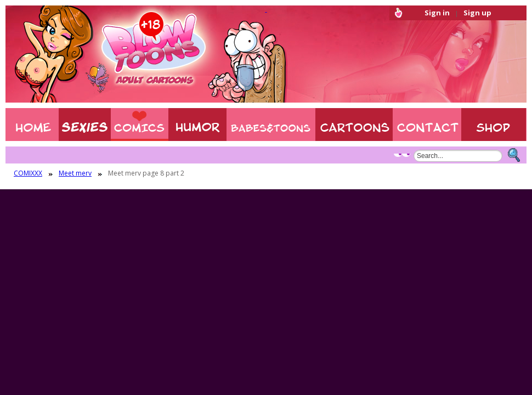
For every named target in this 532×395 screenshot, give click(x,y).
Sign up (477, 13)
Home (32, 125)
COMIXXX (140, 125)
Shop (494, 125)
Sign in (437, 13)
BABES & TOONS (271, 125)
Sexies (85, 125)
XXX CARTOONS (354, 125)
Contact (427, 125)
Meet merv (75, 173)
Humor (197, 125)
